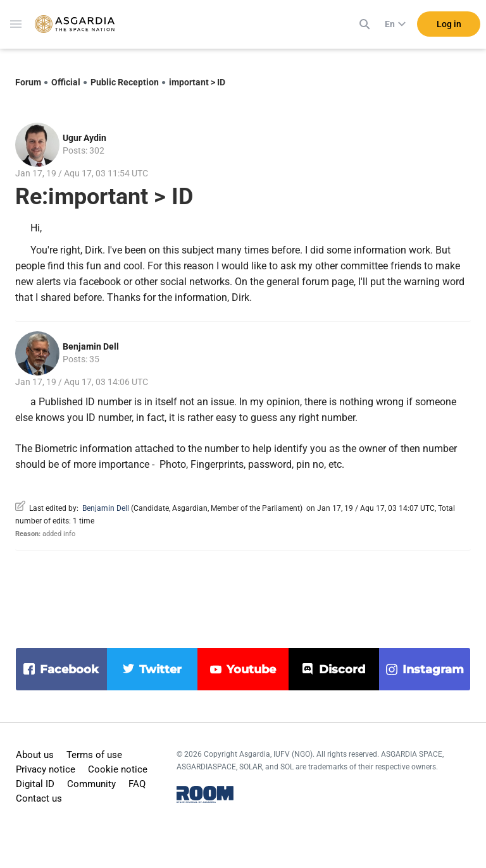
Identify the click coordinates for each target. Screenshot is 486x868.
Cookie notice (118, 769)
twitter (160, 669)
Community (91, 784)
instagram (433, 669)
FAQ (137, 784)
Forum (28, 82)
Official (66, 82)
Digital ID (35, 784)
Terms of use (94, 755)
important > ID (197, 82)
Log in (449, 25)
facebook (69, 669)
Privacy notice (46, 769)
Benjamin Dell (91, 346)
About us (35, 755)
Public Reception (125, 82)
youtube (251, 669)
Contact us (39, 798)
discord (342, 669)
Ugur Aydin (84, 138)
